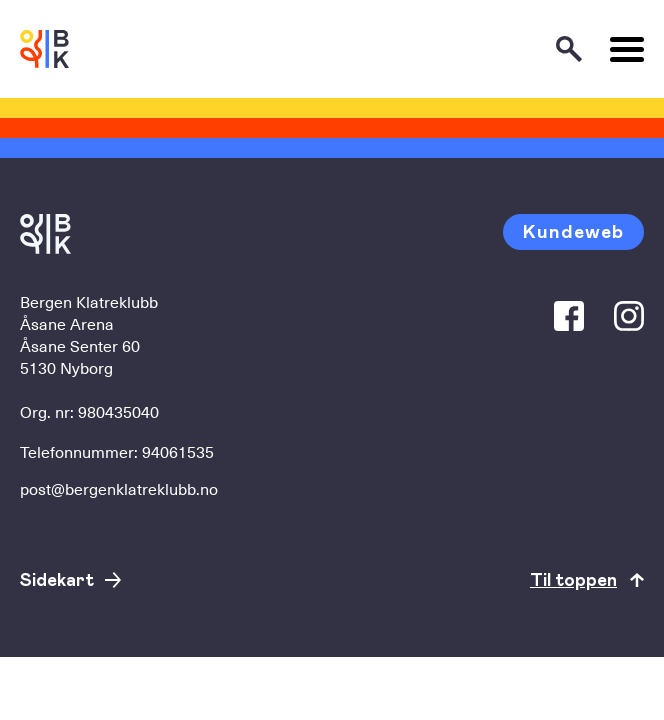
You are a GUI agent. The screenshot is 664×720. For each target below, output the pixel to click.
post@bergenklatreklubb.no (119, 488)
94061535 (178, 451)
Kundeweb (573, 230)
